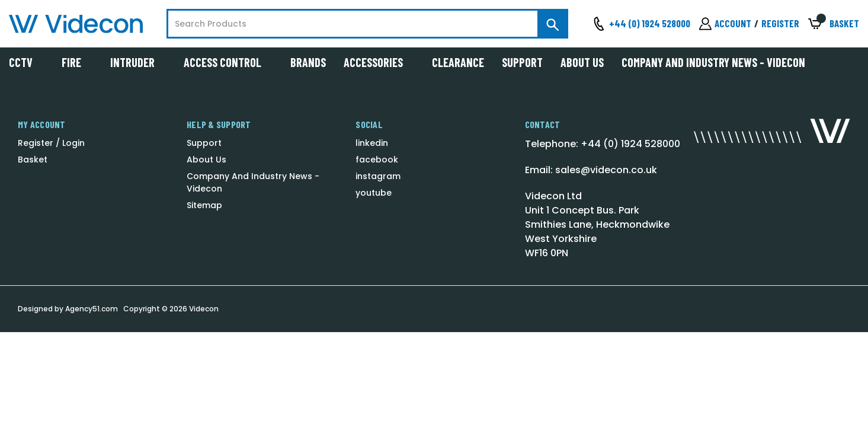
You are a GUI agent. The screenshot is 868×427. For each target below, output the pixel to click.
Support (522, 62)
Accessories (379, 62)
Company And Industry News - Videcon (713, 62)
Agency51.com (92, 309)
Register (780, 23)
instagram (378, 176)
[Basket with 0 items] (834, 24)
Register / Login (51, 143)
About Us (582, 62)
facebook (377, 160)
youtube (374, 193)
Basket (33, 160)
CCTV (26, 62)
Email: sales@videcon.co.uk (591, 170)
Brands (308, 62)
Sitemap (204, 205)
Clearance (458, 62)
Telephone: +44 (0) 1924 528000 (603, 144)
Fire (77, 62)
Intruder (138, 62)
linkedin (372, 143)
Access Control (228, 62)
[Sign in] (725, 24)
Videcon (204, 309)
